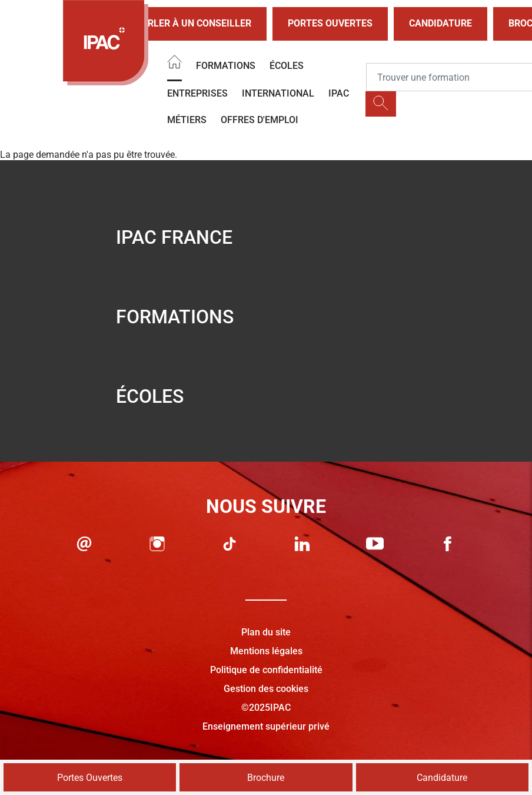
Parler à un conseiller (184, 24)
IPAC (339, 93)
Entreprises (197, 93)
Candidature (440, 23)
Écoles (287, 66)
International (278, 93)
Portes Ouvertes (330, 23)
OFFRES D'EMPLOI (260, 120)
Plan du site (266, 632)
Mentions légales (266, 651)
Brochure (266, 778)
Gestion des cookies (266, 689)
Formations (226, 66)
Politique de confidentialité (266, 670)
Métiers (187, 120)
